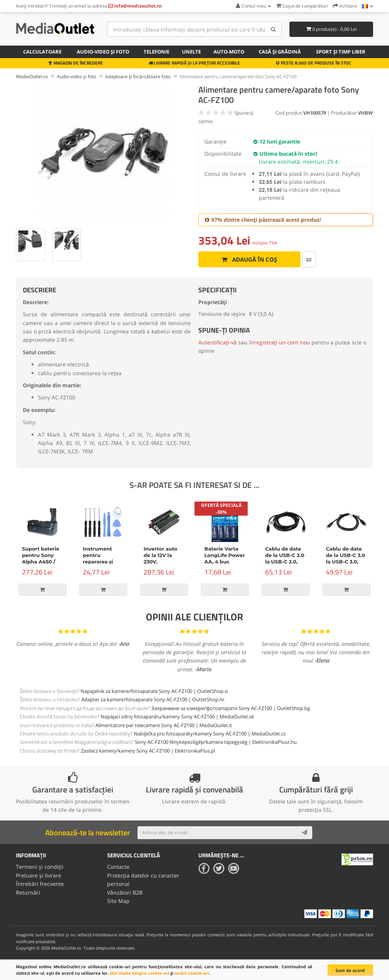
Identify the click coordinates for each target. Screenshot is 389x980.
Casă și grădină (280, 52)
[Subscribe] (305, 833)
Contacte (118, 867)
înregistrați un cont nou (280, 342)
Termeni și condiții (40, 867)
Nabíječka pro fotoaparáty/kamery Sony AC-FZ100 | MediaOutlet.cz (210, 734)
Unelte (191, 52)
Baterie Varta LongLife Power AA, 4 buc (225, 555)
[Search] (273, 29)
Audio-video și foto (103, 52)
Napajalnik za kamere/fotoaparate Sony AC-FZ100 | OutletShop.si (154, 691)
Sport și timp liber (341, 52)
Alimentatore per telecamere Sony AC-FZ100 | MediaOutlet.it (164, 725)
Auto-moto (229, 52)
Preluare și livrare (39, 875)
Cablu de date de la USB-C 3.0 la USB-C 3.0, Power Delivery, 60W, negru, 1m (346, 562)
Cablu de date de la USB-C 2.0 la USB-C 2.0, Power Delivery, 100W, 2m (285, 562)
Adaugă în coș (246, 259)
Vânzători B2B (125, 892)
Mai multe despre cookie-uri (139, 973)
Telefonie (157, 52)
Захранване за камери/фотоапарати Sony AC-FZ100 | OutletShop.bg (231, 708)
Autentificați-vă (217, 342)
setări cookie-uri (192, 973)
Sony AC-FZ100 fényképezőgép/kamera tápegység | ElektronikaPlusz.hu (216, 742)
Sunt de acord (350, 970)
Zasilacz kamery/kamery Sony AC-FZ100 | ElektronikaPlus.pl (148, 751)
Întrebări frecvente (40, 884)
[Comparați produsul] (303, 259)
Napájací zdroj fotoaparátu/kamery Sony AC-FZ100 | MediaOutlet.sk (177, 716)
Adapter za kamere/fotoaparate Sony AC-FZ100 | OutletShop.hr (153, 699)
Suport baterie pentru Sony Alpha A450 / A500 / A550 (41, 558)
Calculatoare (42, 52)
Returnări (28, 892)
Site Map (118, 901)
